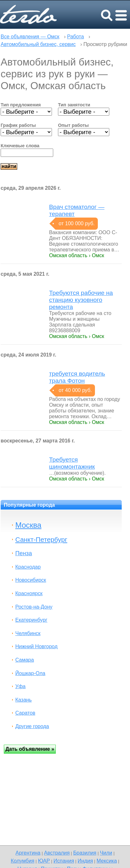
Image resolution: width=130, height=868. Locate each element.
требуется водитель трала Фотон (77, 377)
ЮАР (44, 861)
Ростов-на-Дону (34, 607)
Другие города (32, 726)
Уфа (20, 686)
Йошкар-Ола (30, 673)
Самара (25, 660)
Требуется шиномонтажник (72, 463)
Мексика (107, 861)
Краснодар (28, 567)
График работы (18, 125)
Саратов (25, 713)
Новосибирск (31, 580)
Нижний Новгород (36, 646)
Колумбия (23, 861)
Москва (28, 525)
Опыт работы (73, 125)
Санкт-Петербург (41, 539)
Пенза (24, 553)
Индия (85, 861)
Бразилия (85, 853)
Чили (106, 853)
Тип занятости (74, 105)
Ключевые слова (20, 146)
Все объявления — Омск (30, 37)
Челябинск (28, 633)
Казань (23, 700)
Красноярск (29, 593)
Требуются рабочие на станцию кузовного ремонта (81, 300)
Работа (76, 37)
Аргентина (28, 853)
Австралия (57, 853)
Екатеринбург (31, 620)
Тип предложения (21, 105)
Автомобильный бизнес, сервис (38, 44)
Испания (64, 861)
